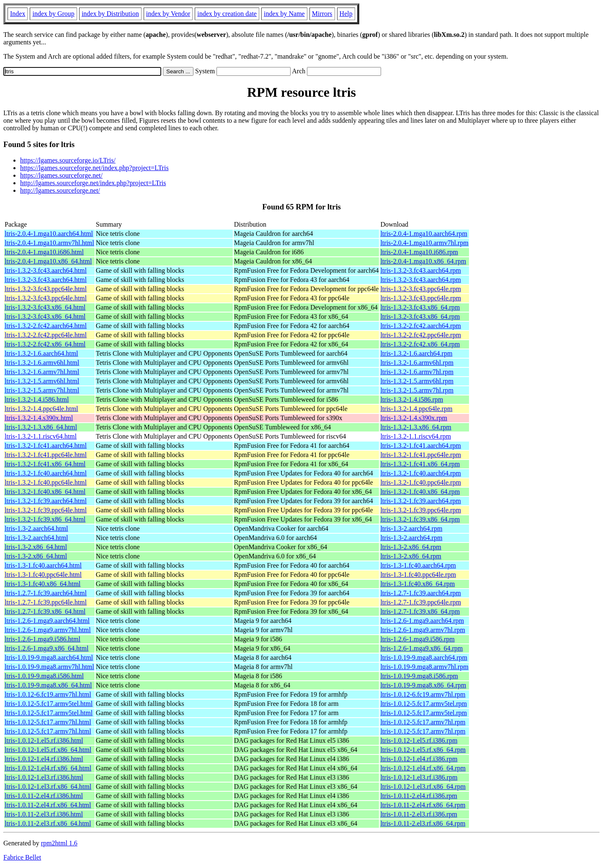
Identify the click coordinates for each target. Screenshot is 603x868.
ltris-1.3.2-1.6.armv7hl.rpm (417, 372)
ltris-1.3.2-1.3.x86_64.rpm (416, 427)
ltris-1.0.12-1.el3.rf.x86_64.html (48, 787)
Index (18, 14)
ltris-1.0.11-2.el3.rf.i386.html (44, 814)
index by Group (53, 14)
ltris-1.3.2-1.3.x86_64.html (41, 427)
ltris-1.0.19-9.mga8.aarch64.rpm (424, 657)
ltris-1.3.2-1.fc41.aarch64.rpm (420, 446)
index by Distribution (110, 14)
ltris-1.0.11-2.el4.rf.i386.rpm (419, 796)
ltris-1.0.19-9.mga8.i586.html (44, 676)
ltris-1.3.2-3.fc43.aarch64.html (46, 270)
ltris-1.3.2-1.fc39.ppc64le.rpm (420, 510)
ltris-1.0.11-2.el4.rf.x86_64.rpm (423, 805)
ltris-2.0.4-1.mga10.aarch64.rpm (424, 234)
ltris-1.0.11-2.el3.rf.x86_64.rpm (423, 823)
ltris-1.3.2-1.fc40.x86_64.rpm (420, 492)
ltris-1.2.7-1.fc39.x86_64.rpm (420, 611)
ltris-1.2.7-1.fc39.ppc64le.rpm (420, 602)
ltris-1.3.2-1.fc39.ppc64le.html (46, 510)
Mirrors (322, 14)
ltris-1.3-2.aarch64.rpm (411, 528)
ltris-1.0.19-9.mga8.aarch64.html (49, 657)
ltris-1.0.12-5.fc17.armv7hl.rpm (423, 722)
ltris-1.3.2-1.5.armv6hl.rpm (417, 381)
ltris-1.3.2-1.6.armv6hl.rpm (417, 363)
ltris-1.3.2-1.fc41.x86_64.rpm (420, 464)
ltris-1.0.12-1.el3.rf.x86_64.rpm (423, 787)
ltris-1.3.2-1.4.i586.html (37, 399)
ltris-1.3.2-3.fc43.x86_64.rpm (420, 307)
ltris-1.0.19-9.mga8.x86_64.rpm (423, 685)
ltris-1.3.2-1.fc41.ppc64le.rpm (420, 455)
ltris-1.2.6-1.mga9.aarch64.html (47, 621)
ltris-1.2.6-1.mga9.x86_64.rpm (421, 648)
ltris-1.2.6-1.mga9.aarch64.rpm (422, 621)
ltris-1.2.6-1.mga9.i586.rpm (417, 639)
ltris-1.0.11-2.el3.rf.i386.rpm (419, 814)
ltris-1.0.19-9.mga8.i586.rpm (419, 676)
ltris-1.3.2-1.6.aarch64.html (41, 353)
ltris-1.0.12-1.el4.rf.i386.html (44, 759)
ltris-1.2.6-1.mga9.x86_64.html (46, 648)
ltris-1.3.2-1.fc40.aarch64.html (46, 473)
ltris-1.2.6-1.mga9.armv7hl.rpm (423, 630)
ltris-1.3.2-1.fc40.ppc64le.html (46, 482)
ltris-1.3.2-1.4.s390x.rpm (414, 418)
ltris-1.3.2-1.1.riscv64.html (41, 436)
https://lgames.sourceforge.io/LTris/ (68, 160)
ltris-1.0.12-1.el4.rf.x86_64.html (48, 768)
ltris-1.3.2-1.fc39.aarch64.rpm (420, 501)
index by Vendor (168, 14)
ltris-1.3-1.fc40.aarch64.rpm (418, 565)
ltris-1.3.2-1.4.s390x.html (39, 418)
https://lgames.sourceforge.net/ (61, 175)
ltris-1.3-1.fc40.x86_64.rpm (417, 584)
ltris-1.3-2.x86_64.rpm (411, 547)
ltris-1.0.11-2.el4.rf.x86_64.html (48, 805)
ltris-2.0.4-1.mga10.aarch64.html (49, 234)
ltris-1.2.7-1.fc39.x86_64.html (45, 611)
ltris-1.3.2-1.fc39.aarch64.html (46, 501)
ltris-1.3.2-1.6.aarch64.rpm (416, 353)
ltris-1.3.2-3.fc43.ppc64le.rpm (420, 289)
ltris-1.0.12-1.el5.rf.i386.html (44, 740)
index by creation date (227, 14)
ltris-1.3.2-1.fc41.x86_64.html (45, 464)
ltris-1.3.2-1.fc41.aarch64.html (46, 446)
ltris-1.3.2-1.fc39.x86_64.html (45, 519)
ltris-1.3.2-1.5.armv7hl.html (42, 390)
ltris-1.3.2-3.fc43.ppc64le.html (46, 289)
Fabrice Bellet (22, 857)
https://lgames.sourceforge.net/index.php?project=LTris (94, 168)
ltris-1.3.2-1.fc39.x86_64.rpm (420, 519)
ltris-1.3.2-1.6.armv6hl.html (42, 363)
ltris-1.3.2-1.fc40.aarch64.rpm (420, 473)
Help (346, 14)
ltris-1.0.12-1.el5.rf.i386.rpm (419, 740)
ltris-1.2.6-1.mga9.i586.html (43, 639)
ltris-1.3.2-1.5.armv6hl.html (42, 381)
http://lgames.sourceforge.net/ (60, 190)
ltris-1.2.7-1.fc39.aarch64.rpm (420, 593)
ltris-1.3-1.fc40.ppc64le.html (43, 575)
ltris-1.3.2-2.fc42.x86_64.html (45, 344)
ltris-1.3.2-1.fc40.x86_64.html (45, 492)
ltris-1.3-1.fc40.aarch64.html (43, 565)
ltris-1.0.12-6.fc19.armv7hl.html (48, 694)
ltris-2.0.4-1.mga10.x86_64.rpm (423, 261)
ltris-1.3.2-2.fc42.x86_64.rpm (420, 344)
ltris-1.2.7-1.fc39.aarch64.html (46, 593)
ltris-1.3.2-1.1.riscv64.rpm (415, 436)
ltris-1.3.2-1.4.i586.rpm (412, 399)
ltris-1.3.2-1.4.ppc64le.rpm (416, 409)
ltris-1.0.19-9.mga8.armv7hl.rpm (424, 667)
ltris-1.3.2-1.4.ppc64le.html (41, 409)
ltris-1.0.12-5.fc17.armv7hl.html (48, 722)
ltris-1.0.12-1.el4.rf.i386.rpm (419, 759)
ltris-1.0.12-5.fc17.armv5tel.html (49, 704)
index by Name (284, 14)
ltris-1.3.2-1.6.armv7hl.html (42, 372)
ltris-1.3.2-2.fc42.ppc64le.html (46, 335)
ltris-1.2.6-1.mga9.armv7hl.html (48, 630)
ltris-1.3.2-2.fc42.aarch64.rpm (420, 326)
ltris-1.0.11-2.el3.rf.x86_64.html (48, 823)
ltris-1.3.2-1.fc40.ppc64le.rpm (420, 482)
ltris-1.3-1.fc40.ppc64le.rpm (418, 575)
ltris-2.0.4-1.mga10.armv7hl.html (49, 243)
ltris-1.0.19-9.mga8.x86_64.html (48, 685)
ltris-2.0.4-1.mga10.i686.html (44, 252)
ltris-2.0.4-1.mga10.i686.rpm (419, 252)
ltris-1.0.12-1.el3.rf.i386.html (44, 777)
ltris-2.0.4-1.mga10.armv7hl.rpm (424, 243)
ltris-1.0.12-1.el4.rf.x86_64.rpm (423, 768)
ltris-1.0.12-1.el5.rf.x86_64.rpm (423, 750)
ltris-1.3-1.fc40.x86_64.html (43, 584)
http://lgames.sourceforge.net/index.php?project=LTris (93, 183)
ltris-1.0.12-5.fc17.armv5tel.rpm (424, 704)
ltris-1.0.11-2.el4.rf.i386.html (44, 796)
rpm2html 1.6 (59, 843)
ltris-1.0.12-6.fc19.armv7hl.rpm (423, 694)
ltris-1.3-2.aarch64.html (36, 528)
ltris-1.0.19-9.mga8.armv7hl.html (49, 667)
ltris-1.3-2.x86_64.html (36, 547)
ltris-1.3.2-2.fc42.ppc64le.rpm (420, 335)
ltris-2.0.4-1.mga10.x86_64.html (48, 261)
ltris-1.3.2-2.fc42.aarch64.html (46, 326)
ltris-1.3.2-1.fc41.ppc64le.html (46, 455)
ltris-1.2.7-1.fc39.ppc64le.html (46, 602)
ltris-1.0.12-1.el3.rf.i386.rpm (419, 777)
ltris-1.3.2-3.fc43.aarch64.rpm (420, 270)
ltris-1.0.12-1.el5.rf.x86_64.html (48, 750)
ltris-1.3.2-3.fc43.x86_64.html (45, 307)
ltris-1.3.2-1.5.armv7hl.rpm (417, 390)
